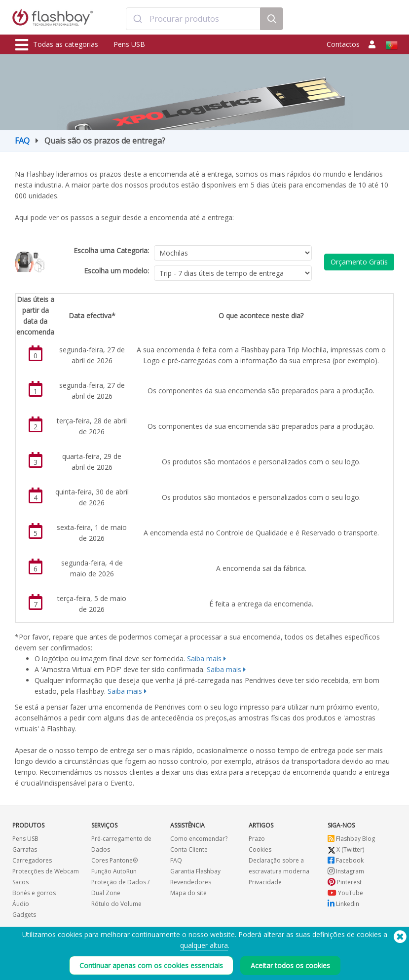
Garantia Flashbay (195, 871)
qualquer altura (204, 945)
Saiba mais (204, 659)
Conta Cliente (189, 849)
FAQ (22, 141)
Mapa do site (188, 893)
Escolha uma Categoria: (111, 250)
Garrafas (25, 849)
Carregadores (32, 860)
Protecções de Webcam (46, 871)
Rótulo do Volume (116, 904)
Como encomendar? (199, 839)
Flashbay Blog (351, 839)
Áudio (21, 904)
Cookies (260, 849)
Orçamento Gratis (359, 262)
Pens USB (129, 44)
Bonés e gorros (34, 893)
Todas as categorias (57, 45)
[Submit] (138, 19)
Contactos (343, 44)
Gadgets (24, 915)
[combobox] (193, 19)
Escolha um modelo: (116, 271)
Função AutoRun (114, 871)
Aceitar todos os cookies (290, 965)
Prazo (257, 839)
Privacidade (265, 882)
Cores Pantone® (114, 860)
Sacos (20, 882)
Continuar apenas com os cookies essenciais (151, 965)
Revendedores (191, 882)
